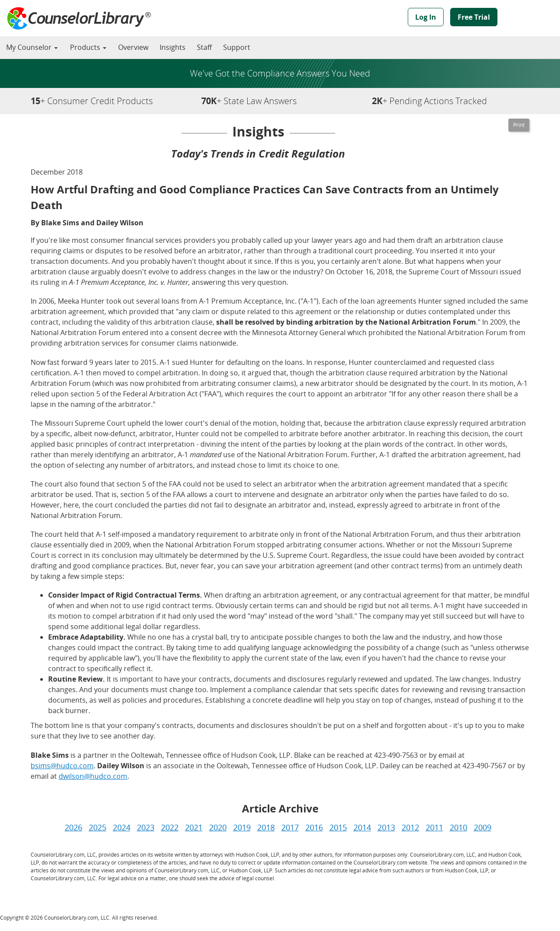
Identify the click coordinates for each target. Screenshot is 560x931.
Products (88, 47)
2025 (98, 827)
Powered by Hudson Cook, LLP (532, 19)
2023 (146, 827)
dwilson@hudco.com (93, 776)
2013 (386, 827)
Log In (426, 17)
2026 (73, 827)
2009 (483, 827)
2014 (362, 827)
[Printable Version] (519, 125)
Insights (173, 47)
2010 (458, 827)
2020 (218, 827)
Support (237, 47)
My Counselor (32, 47)
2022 (170, 827)
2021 (194, 827)
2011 (434, 827)
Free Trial (474, 17)
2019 (242, 827)
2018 (266, 827)
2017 (290, 827)
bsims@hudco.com (62, 766)
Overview (133, 47)
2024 (122, 827)
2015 (338, 827)
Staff (204, 47)
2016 (314, 827)
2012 (410, 827)
